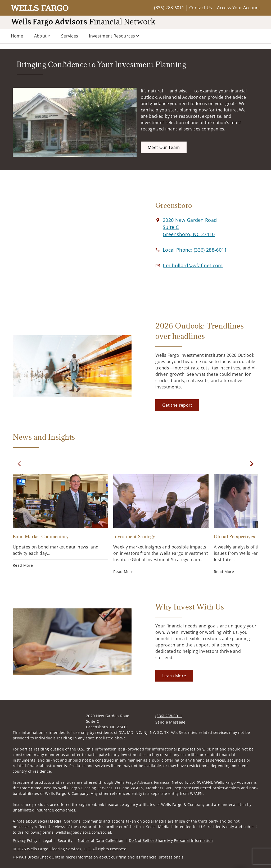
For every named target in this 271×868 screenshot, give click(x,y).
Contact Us (201, 8)
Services (70, 36)
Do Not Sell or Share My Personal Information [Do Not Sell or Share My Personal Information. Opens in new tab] (171, 840)
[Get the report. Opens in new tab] (177, 405)
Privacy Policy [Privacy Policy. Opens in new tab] (25, 840)
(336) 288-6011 (169, 8)
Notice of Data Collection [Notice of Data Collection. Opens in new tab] (101, 840)
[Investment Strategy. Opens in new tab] (161, 524)
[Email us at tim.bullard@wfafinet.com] (193, 265)
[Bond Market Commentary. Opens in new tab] (60, 521)
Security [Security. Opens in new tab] (65, 840)
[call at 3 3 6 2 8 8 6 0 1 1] (195, 250)
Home (17, 36)
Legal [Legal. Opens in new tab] (48, 840)
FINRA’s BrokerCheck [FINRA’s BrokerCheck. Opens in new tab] (32, 857)
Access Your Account (239, 8)
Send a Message (170, 722)
